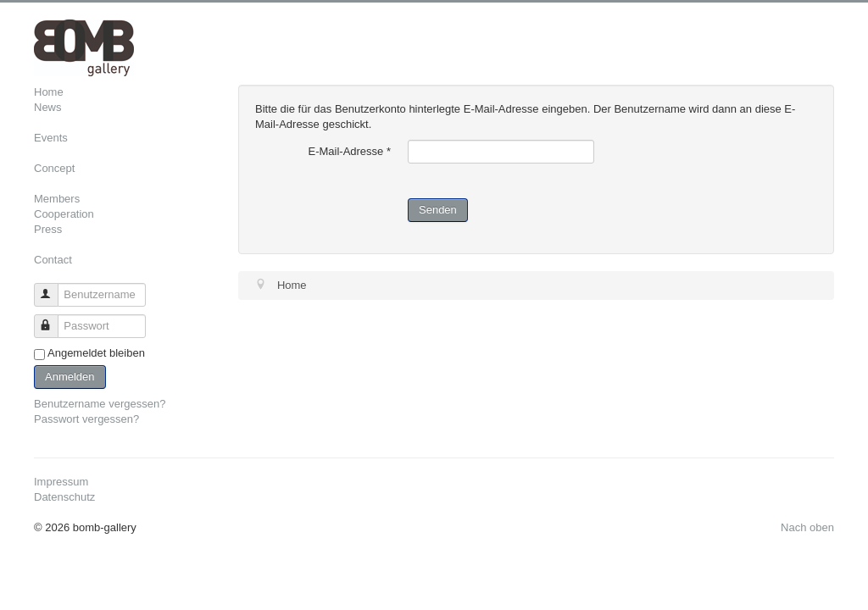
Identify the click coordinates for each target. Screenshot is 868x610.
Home (49, 92)
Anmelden (70, 377)
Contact (53, 260)
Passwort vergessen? (86, 419)
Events (51, 138)
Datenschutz (64, 497)
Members (57, 199)
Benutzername (54, 288)
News (48, 107)
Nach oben (807, 527)
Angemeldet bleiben (96, 353)
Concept (54, 168)
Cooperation (64, 214)
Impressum (61, 482)
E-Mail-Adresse (349, 151)
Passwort (54, 319)
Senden (438, 210)
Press (48, 229)
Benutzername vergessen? (100, 404)
